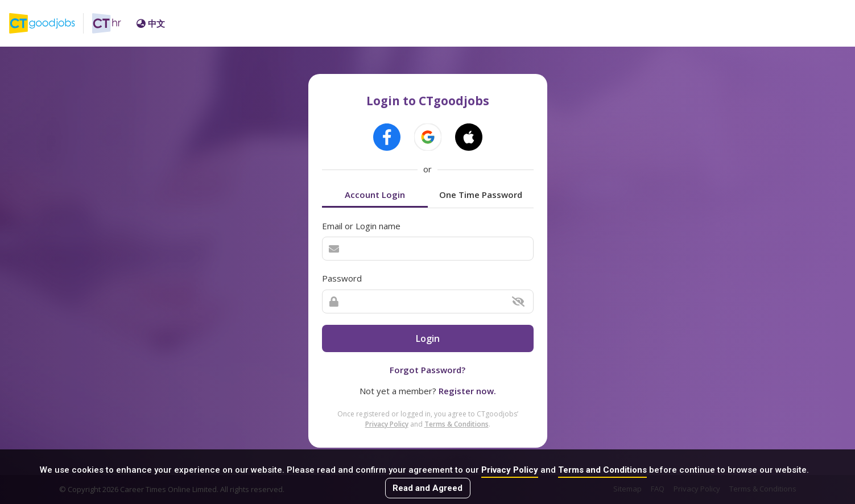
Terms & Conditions (457, 424)
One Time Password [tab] (481, 195)
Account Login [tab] (375, 195)
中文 (151, 23)
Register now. (467, 391)
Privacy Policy (510, 470)
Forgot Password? (428, 370)
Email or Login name (361, 226)
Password (342, 278)
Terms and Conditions (602, 470)
